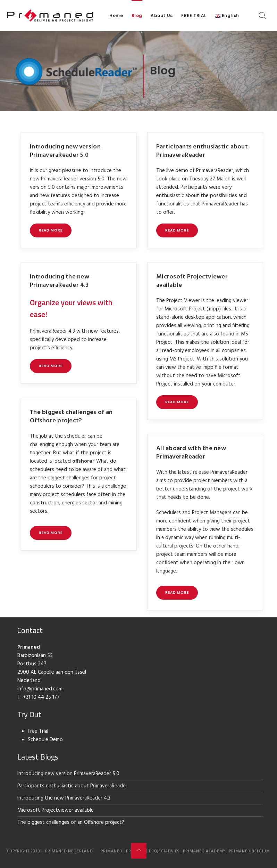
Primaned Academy (204, 851)
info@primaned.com (40, 689)
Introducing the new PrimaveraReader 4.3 (60, 281)
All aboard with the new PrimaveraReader (191, 453)
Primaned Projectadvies (153, 851)
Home (116, 15)
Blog (137, 15)
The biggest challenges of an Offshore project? (71, 417)
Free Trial (38, 731)
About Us (162, 15)
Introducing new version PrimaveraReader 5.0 (65, 151)
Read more (51, 230)
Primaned (112, 851)
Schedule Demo (45, 740)
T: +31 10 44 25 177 (39, 697)
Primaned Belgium (249, 851)
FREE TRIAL (194, 15)
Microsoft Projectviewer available (192, 281)
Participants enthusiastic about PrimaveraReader (202, 151)
